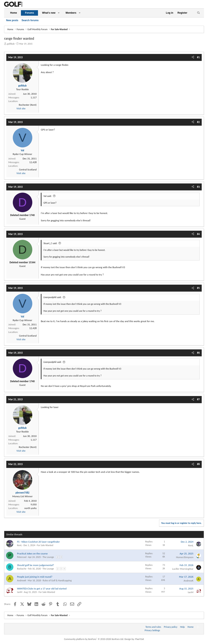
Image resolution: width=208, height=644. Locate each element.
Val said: (48, 196)
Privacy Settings (152, 630)
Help (183, 627)
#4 (198, 234)
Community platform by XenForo (94, 639)
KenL (19, 545)
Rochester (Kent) (28, 105)
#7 (198, 399)
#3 (198, 187)
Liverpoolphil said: (53, 297)
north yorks (30, 508)
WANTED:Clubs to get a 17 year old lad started (42, 589)
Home (14, 13)
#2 (198, 122)
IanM (20, 592)
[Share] (193, 57)
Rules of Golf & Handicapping (57, 580)
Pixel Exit (140, 639)
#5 (198, 288)
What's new (49, 13)
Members (71, 13)
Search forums (30, 20)
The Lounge (48, 557)
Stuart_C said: (50, 243)
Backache (22, 569)
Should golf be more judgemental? (36, 565)
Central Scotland (28, 170)
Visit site (21, 108)
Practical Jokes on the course (32, 553)
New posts (12, 20)
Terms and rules (153, 627)
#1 (198, 57)
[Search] (198, 13)
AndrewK (22, 580)
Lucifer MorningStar (183, 569)
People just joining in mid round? (35, 577)
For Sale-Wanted (45, 545)
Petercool (22, 557)
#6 (198, 353)
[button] (59, 13)
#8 (198, 464)
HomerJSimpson (185, 557)
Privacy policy (171, 627)
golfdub (11, 44)
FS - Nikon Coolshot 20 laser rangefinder (38, 542)
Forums (29, 13)
